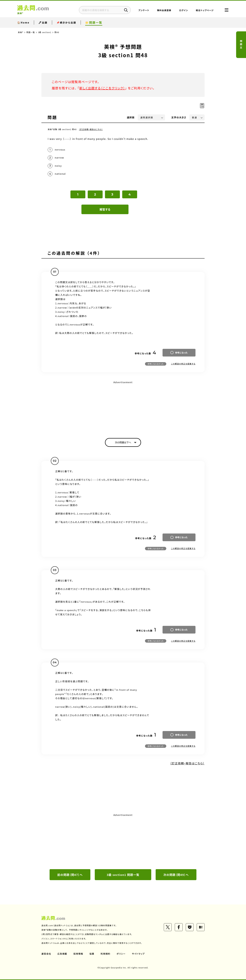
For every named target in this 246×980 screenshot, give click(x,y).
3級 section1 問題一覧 (123, 875)
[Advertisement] (123, 407)
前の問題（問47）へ (70, 875)
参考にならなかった (156, 364)
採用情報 (78, 954)
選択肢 (131, 117)
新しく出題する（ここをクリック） (102, 88)
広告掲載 (62, 954)
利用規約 (105, 954)
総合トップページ (205, 10)
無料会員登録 (164, 10)
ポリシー (121, 954)
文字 (179, 117)
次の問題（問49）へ (176, 875)
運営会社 (46, 954)
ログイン (184, 10)
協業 (92, 954)
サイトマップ (138, 954)
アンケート (144, 10)
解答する (105, 209)
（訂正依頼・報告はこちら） (91, 129)
